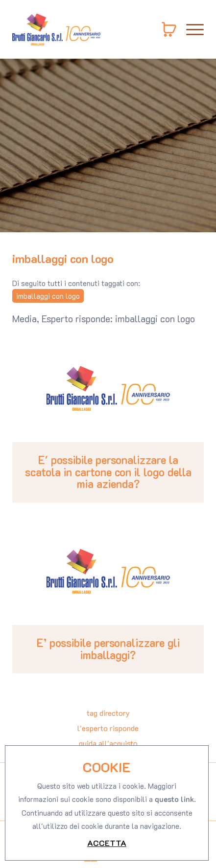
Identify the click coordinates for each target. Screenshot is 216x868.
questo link (174, 850)
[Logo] (56, 29)
